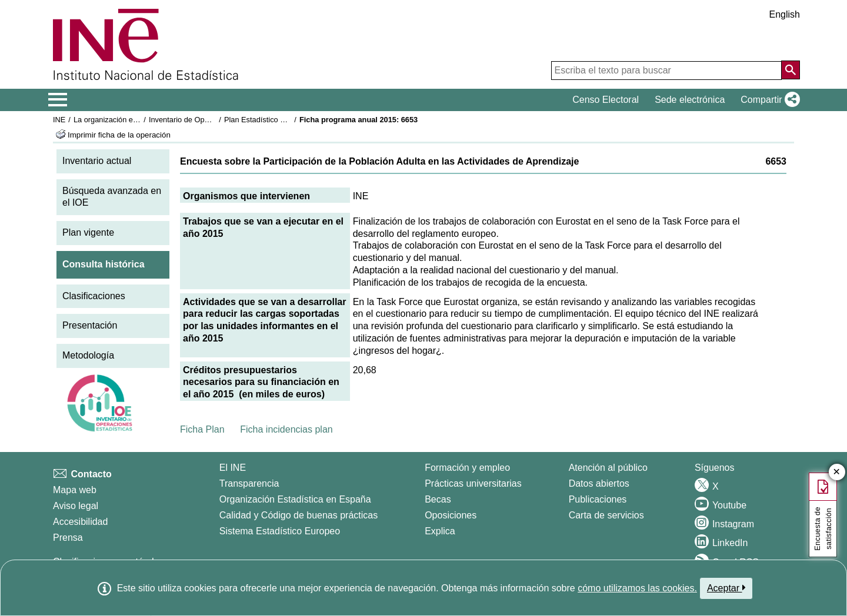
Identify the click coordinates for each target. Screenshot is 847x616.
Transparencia (249, 483)
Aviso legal (76, 506)
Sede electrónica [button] (690, 100)
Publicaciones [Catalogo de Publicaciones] (598, 499)
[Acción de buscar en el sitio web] (791, 70)
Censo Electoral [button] (606, 100)
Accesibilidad (80, 522)
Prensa (68, 538)
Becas (438, 499)
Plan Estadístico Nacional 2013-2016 (286, 120)
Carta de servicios (606, 515)
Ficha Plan (202, 429)
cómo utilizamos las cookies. (637, 588)
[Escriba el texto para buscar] (666, 71)
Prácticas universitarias (473, 483)
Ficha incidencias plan (286, 429)
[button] (768, 100)
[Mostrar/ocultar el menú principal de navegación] (58, 100)
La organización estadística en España (138, 120)
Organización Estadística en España (295, 499)
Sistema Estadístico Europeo (280, 531)
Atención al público (608, 468)
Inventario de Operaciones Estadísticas (214, 120)
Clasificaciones (94, 296)
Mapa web (75, 490)
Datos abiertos (599, 483)
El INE (233, 468)
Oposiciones (451, 515)
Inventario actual (97, 161)
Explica (440, 531)
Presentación (90, 325)
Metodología (88, 355)
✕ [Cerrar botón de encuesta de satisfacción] (837, 472)
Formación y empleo (467, 468)
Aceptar (726, 588)
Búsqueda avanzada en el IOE (112, 197)
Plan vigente (88, 232)
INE (59, 120)
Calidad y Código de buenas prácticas (299, 515)
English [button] (785, 14)
